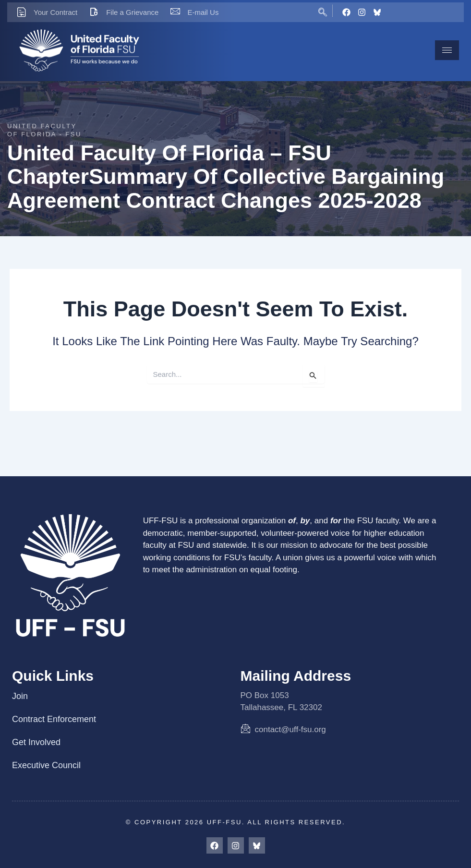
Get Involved (36, 742)
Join (20, 696)
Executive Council (46, 765)
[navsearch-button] (323, 11)
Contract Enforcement (54, 719)
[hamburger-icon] (447, 50)
